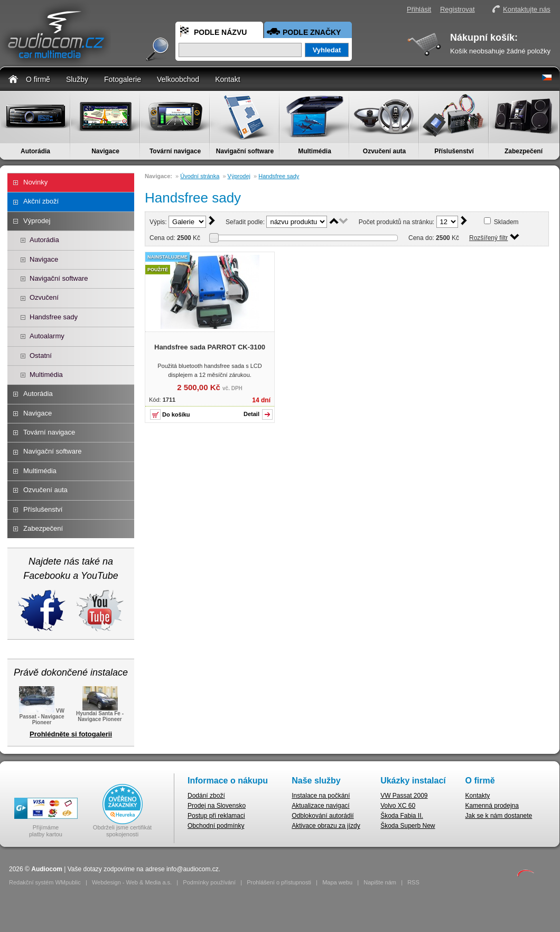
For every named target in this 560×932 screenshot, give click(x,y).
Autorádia (35, 151)
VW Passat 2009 (404, 796)
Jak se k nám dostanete (499, 816)
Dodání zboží (206, 796)
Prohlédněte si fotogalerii (71, 734)
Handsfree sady (54, 317)
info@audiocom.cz (193, 869)
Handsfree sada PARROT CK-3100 (210, 347)
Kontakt (227, 79)
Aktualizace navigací (320, 806)
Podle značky (312, 32)
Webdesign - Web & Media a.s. (132, 882)
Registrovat (458, 9)
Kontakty (478, 796)
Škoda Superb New (408, 826)
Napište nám (380, 882)
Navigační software (245, 151)
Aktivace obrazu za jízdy (326, 826)
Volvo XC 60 (398, 806)
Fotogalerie (123, 79)
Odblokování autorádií (323, 816)
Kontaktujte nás (527, 9)
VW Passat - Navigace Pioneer (42, 716)
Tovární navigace (175, 151)
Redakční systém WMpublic (45, 882)
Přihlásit (419, 9)
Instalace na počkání (321, 796)
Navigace (105, 151)
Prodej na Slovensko (217, 806)
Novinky (35, 182)
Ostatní (41, 356)
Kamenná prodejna (492, 806)
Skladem (506, 222)
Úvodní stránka (200, 176)
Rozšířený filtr (488, 238)
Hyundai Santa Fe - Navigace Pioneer (100, 713)
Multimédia (315, 151)
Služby (77, 79)
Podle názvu (220, 32)
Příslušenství (454, 151)
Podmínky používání (209, 882)
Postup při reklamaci (216, 816)
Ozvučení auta (384, 151)
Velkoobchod (178, 79)
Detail (251, 414)
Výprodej (37, 221)
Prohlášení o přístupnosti (279, 882)
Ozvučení (44, 297)
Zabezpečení (524, 151)
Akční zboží (41, 201)
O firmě (38, 79)
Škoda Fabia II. (402, 816)
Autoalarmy (47, 336)
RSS (413, 882)
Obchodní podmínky (216, 826)
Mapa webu (337, 882)
